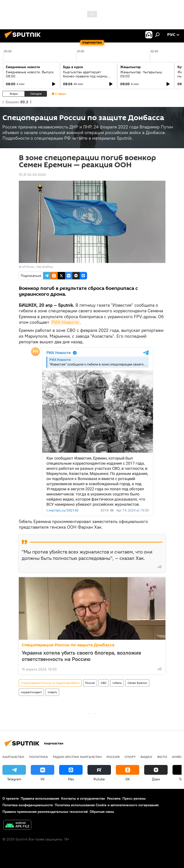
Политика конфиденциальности (28, 805)
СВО (104, 683)
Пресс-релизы (134, 798)
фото (162, 757)
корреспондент (31, 692)
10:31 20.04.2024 (32, 175)
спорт (130, 757)
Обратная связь (102, 812)
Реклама (114, 798)
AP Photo (28, 267)
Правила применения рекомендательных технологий (45, 812)
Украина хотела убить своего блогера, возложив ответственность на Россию (81, 656)
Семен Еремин (137, 683)
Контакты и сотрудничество (83, 798)
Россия (90, 683)
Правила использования (40, 798)
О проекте (11, 798)
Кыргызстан (13, 757)
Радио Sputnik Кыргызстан (77, 757)
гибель (117, 683)
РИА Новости (65, 322)
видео (146, 757)
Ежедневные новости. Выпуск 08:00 (30, 74)
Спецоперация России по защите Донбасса (68, 645)
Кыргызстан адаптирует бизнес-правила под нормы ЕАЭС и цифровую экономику (86, 76)
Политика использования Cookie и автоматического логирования (107, 805)
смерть (52, 692)
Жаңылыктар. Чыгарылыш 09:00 (141, 74)
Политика (38, 757)
